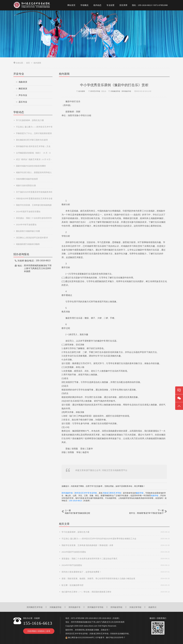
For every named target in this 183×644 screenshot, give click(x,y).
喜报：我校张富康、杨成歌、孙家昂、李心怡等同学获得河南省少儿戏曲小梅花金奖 (116, 579)
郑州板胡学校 (116, 607)
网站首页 (71, 5)
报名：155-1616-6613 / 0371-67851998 (150, 5)
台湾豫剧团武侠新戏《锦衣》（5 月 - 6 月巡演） (33, 154)
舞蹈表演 (22, 89)
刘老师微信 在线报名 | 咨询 (39, 631)
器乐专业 (22, 102)
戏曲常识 (152, 607)
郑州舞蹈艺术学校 (35, 607)
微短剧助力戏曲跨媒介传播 (28, 231)
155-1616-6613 (75, 501)
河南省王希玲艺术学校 (112, 493)
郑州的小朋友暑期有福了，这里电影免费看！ (116, 572)
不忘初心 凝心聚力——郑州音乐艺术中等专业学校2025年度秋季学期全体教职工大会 (34, 128)
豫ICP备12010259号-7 (116, 637)
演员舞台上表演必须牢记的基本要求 (32, 238)
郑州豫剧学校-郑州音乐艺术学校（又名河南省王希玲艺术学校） (33, 147)
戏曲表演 (22, 82)
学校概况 (84, 5)
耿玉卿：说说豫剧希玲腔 (116, 585)
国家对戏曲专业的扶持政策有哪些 (31, 166)
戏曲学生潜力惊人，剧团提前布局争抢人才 (34, 174)
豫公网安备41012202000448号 (81, 637)
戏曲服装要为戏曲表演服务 (28, 244)
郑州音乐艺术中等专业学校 (86, 493)
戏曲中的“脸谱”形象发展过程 (77, 513)
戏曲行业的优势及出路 (26, 185)
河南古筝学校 (135, 607)
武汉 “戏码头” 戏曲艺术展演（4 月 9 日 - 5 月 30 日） (34, 160)
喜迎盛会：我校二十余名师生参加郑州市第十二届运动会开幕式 (34, 219)
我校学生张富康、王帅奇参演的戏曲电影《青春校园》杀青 (34, 206)
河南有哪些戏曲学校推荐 (27, 179)
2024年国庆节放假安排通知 (28, 212)
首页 (28, 63)
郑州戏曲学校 (126, 91)
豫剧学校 (140, 493)
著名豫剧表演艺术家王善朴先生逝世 (32, 140)
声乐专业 (22, 95)
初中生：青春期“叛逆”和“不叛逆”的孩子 (146, 513)
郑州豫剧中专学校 (95, 607)
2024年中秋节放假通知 (26, 225)
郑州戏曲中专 (75, 607)
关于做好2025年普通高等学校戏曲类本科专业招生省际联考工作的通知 (34, 193)
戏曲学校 (155, 496)
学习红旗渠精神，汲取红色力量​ (30, 120)
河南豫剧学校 (115, 91)
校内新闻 (81, 91)
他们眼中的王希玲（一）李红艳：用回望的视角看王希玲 (116, 592)
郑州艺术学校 (95, 91)
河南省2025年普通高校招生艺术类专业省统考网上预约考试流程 (34, 200)
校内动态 (97, 5)
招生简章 (123, 5)
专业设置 (110, 5)
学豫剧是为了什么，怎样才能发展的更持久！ (34, 134)
